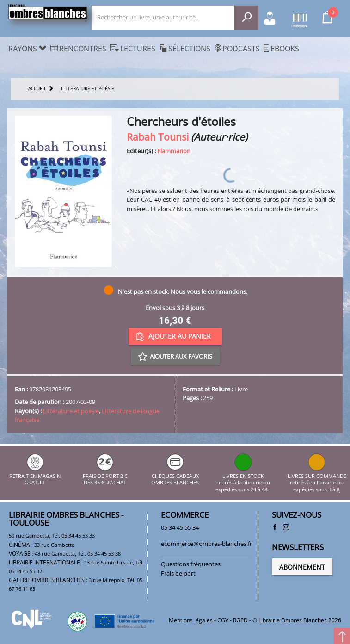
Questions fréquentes (191, 564)
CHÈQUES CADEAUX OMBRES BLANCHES (175, 476)
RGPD (240, 620)
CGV (223, 620)
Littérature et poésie (71, 411)
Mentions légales (191, 620)
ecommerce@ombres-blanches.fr (206, 544)
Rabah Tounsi (158, 137)
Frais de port (178, 573)
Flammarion (174, 151)
